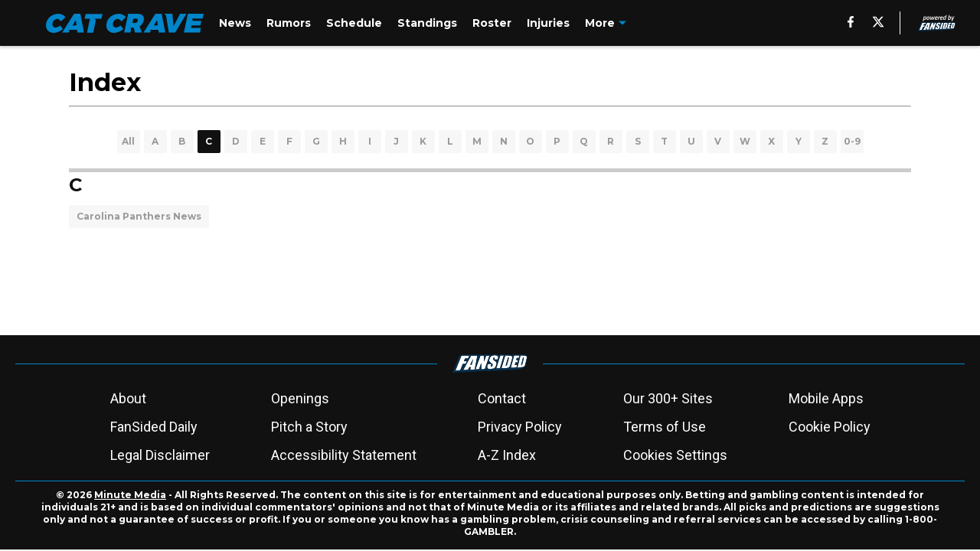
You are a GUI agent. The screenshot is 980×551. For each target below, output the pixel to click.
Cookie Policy (830, 427)
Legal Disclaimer (160, 455)
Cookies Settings (675, 455)
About (128, 398)
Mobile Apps (826, 398)
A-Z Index (507, 455)
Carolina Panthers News (139, 216)
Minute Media (130, 495)
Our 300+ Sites (668, 398)
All (128, 141)
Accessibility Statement (344, 455)
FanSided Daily (154, 427)
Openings (300, 398)
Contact (502, 398)
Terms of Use (665, 427)
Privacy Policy (520, 427)
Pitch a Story (309, 427)
